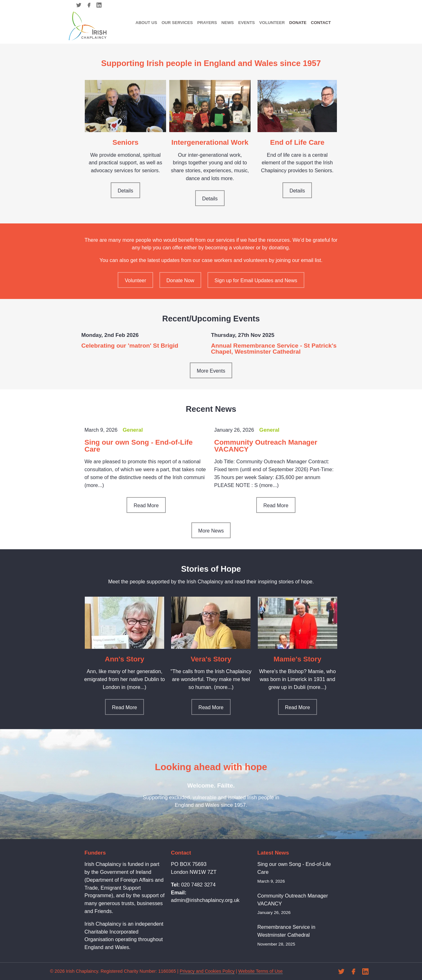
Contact (321, 23)
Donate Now (180, 280)
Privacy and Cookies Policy (207, 971)
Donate (298, 23)
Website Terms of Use (260, 971)
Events (246, 23)
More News (211, 531)
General (133, 430)
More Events (211, 371)
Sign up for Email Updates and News (256, 280)
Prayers (207, 23)
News (228, 23)
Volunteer (272, 23)
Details (125, 191)
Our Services (177, 23)
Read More (146, 505)
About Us (146, 23)
